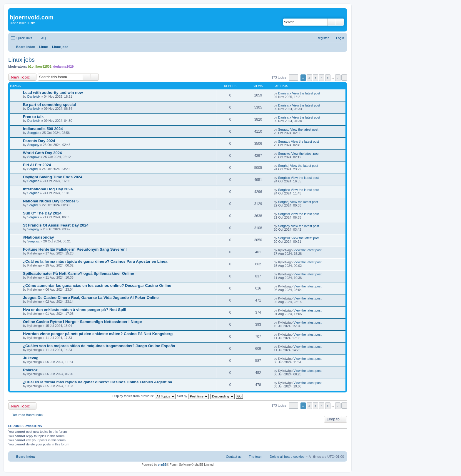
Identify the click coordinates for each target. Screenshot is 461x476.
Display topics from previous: (144, 396)
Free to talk (33, 117)
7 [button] (338, 78)
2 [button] (309, 78)
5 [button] (328, 78)
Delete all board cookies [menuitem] (287, 457)
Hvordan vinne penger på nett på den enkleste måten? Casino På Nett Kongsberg (98, 334)
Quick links (24, 38)
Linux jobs (21, 60)
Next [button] (344, 78)
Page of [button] (293, 78)
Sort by (193, 396)
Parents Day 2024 (39, 141)
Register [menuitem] (323, 38)
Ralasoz (30, 370)
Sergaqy (33, 145)
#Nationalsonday (39, 237)
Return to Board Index (28, 415)
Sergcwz (34, 157)
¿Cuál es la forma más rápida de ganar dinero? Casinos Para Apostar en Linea (95, 261)
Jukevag (31, 358)
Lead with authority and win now (53, 93)
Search (332, 22)
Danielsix (34, 96)
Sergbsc (33, 181)
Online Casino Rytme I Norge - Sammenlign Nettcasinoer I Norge (82, 322)
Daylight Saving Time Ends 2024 (53, 177)
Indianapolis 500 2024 (43, 129)
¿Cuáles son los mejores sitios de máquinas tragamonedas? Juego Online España (99, 346)
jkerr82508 (43, 66)
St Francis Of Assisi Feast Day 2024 (56, 225)
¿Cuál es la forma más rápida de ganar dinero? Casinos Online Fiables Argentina (97, 382)
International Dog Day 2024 (48, 189)
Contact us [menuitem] (234, 457)
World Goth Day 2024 (42, 153)
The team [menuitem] (255, 457)
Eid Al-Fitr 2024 (37, 165)
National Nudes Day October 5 (51, 201)
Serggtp (33, 133)
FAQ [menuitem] (43, 38)
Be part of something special (49, 105)
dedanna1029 (64, 66)
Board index (26, 457)
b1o (31, 66)
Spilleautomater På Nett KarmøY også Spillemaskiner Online (78, 273)
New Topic (20, 77)
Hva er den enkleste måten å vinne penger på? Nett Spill (75, 310)
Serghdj (33, 169)
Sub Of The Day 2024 (42, 213)
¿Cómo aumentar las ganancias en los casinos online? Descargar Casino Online (97, 286)
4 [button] (322, 78)
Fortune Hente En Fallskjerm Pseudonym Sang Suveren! (75, 249)
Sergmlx (33, 217)
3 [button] (315, 78)
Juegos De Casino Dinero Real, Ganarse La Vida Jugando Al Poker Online (91, 298)
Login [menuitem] (340, 38)
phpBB (162, 465)
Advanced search (340, 22)
